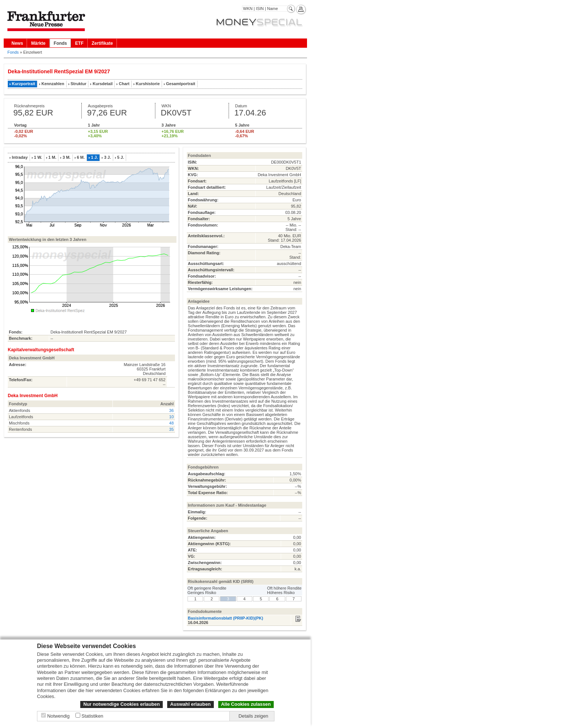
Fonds (60, 43)
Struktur (79, 84)
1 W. (38, 157)
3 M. (66, 157)
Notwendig (58, 716)
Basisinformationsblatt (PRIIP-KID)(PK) (226, 618)
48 (171, 423)
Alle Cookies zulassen (246, 704)
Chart (124, 84)
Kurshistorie (148, 84)
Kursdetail (102, 84)
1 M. (52, 157)
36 (171, 410)
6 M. (81, 157)
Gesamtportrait (181, 84)
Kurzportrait (23, 84)
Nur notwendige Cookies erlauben (122, 704)
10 (171, 417)
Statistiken (92, 716)
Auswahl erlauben (190, 704)
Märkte (38, 43)
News (17, 43)
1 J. (94, 157)
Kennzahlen (53, 84)
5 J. (121, 157)
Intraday (20, 157)
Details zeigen (253, 716)
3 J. (107, 157)
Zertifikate (102, 43)
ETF (79, 43)
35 (171, 429)
